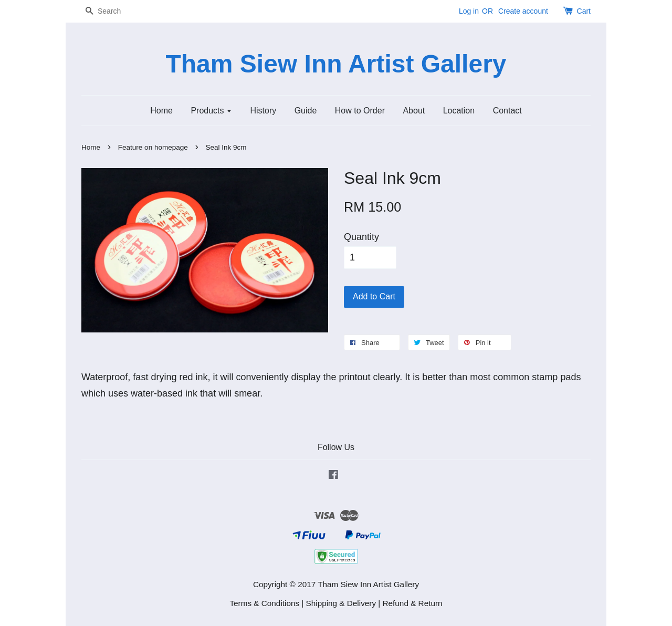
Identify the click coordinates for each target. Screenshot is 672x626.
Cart (584, 11)
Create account (523, 11)
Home (161, 111)
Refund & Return (413, 603)
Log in (469, 11)
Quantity (361, 237)
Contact (507, 111)
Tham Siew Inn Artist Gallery (336, 64)
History (263, 111)
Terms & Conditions (264, 603)
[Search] (113, 11)
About (414, 111)
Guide (306, 111)
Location (459, 111)
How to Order (360, 111)
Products (211, 111)
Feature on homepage (153, 147)
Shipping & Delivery (341, 603)
